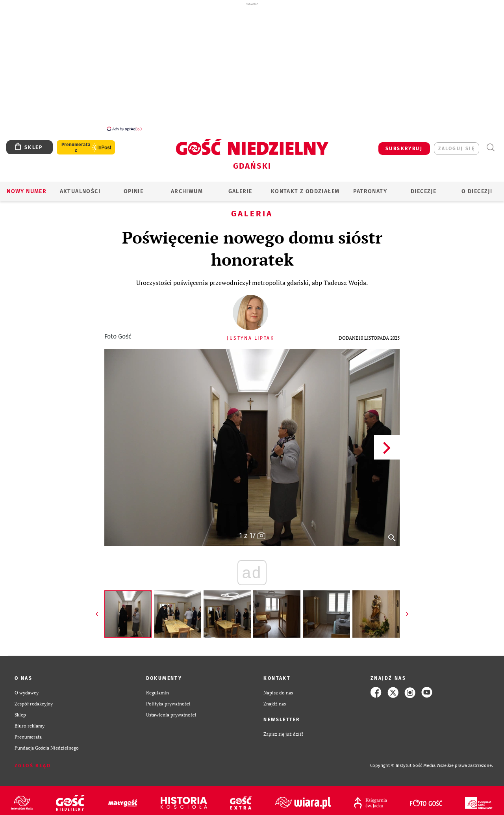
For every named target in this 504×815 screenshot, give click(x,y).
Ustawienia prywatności (171, 710)
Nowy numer (27, 187)
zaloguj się (457, 144)
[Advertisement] (252, 66)
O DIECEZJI (477, 187)
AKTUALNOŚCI (80, 187)
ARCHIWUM (187, 187)
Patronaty (370, 187)
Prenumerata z (76, 143)
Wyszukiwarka (490, 143)
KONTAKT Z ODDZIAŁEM (305, 187)
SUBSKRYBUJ (404, 144)
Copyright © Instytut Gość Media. (403, 761)
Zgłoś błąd (33, 761)
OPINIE (133, 187)
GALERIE (240, 187)
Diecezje (423, 187)
